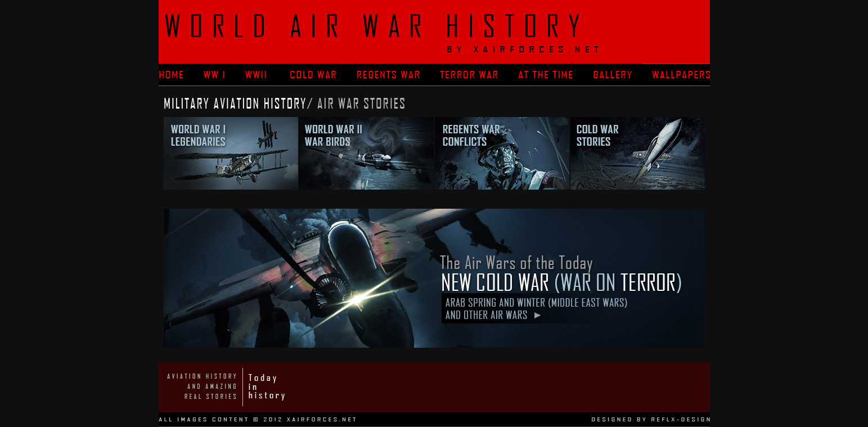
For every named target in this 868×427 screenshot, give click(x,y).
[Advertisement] (505, 387)
